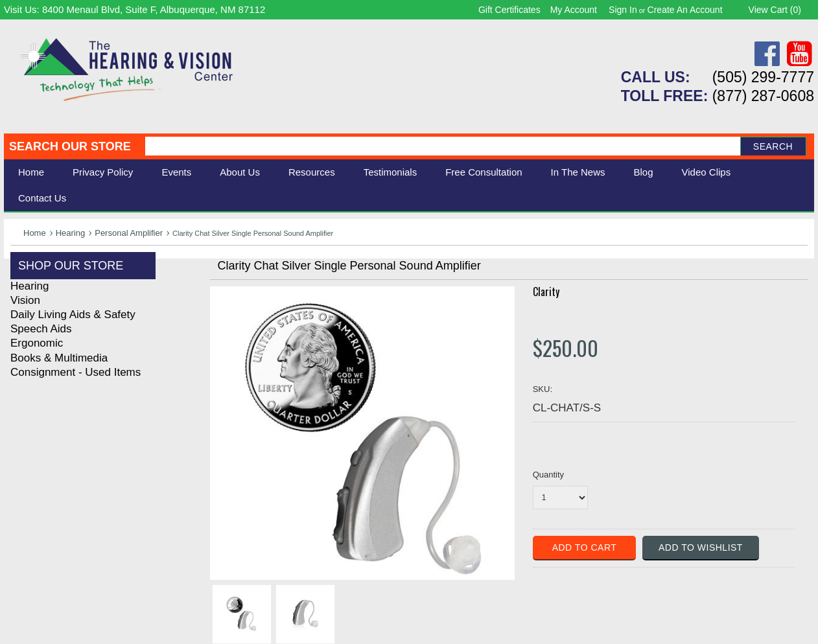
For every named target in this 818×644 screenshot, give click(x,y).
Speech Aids (41, 329)
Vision (25, 300)
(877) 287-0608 (763, 96)
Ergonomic (37, 343)
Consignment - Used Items (76, 372)
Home (31, 172)
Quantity (548, 475)
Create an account (685, 10)
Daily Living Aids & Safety (73, 315)
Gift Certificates (509, 10)
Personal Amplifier (129, 233)
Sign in (623, 10)
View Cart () (775, 10)
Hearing (71, 233)
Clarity (546, 292)
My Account (574, 10)
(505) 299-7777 (763, 77)
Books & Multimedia (59, 358)
